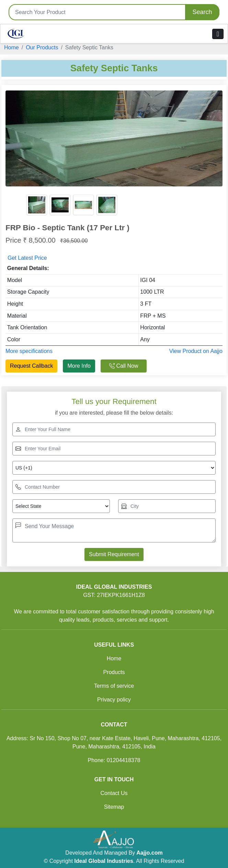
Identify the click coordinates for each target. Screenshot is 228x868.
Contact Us (114, 793)
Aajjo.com (149, 853)
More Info (79, 366)
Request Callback (31, 366)
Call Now (124, 366)
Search (202, 12)
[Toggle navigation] (218, 34)
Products (114, 672)
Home (12, 47)
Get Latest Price (27, 258)
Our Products (42, 47)
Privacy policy (114, 700)
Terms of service (114, 686)
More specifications (29, 351)
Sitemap (114, 807)
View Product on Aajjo (196, 351)
